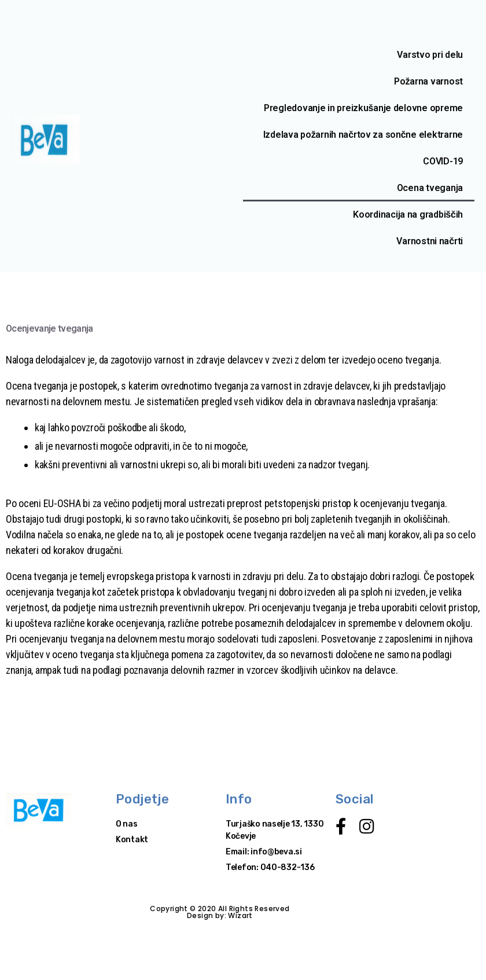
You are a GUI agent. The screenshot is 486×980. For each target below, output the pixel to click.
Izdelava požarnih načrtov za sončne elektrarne (363, 135)
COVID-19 (443, 161)
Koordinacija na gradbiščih (408, 214)
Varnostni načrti (430, 241)
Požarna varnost (428, 81)
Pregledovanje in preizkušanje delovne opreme (363, 108)
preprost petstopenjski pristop (289, 503)
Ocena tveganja (430, 188)
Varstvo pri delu (430, 55)
